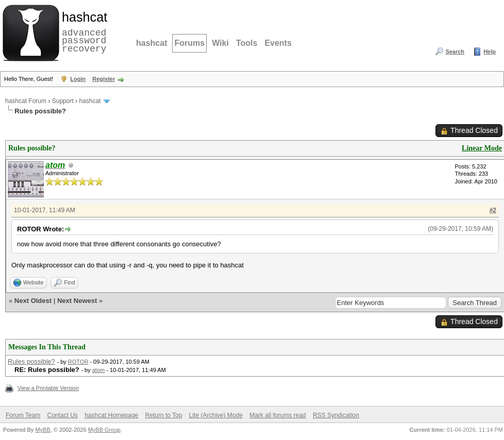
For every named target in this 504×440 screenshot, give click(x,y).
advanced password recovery (82, 31)
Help (490, 52)
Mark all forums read (278, 415)
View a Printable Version (48, 388)
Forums (189, 43)
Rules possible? (31, 361)
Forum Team (23, 415)
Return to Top (164, 415)
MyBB (43, 430)
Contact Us (62, 415)
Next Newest (77, 301)
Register (104, 79)
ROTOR (78, 362)
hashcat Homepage (111, 415)
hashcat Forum (26, 101)
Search (455, 52)
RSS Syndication (336, 415)
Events (278, 43)
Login (78, 79)
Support (63, 101)
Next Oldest (33, 301)
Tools (247, 43)
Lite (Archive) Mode (216, 415)
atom (98, 370)
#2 (493, 210)
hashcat (152, 43)
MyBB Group (104, 430)
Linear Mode (482, 148)
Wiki (220, 43)
